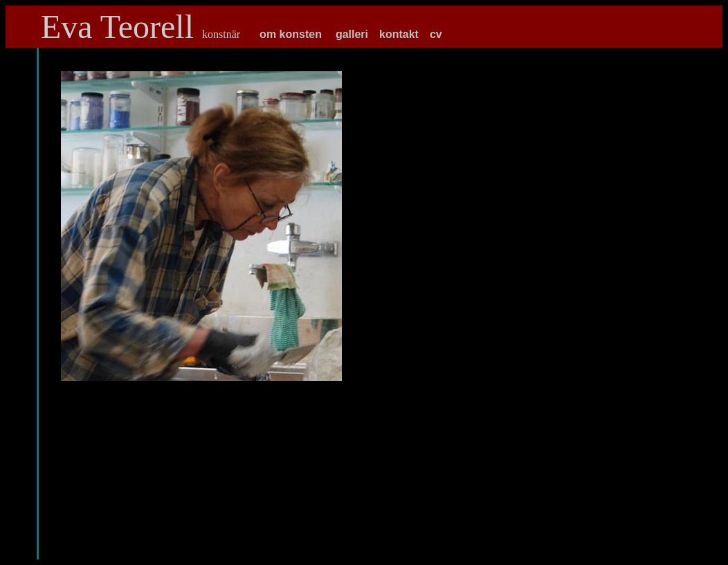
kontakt (399, 34)
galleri (352, 34)
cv (436, 34)
